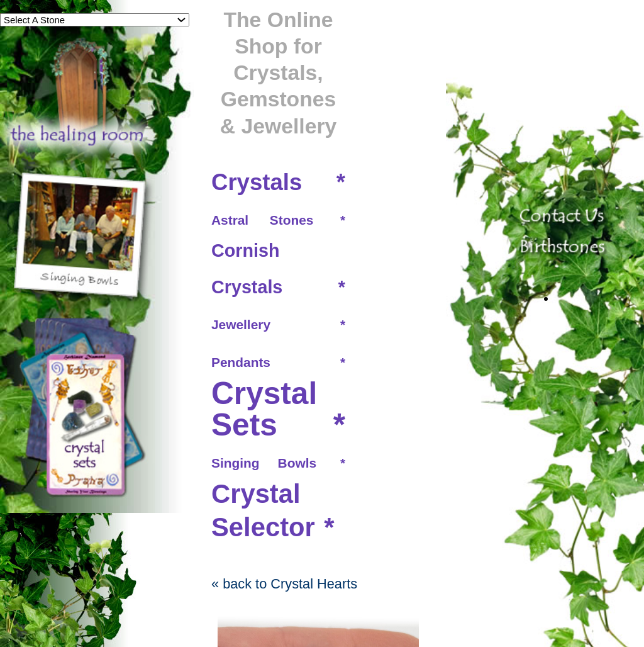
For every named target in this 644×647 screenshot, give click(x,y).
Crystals (257, 182)
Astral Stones (262, 220)
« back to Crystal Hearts (284, 584)
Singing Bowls (264, 463)
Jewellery (241, 324)
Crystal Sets (264, 409)
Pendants (241, 362)
